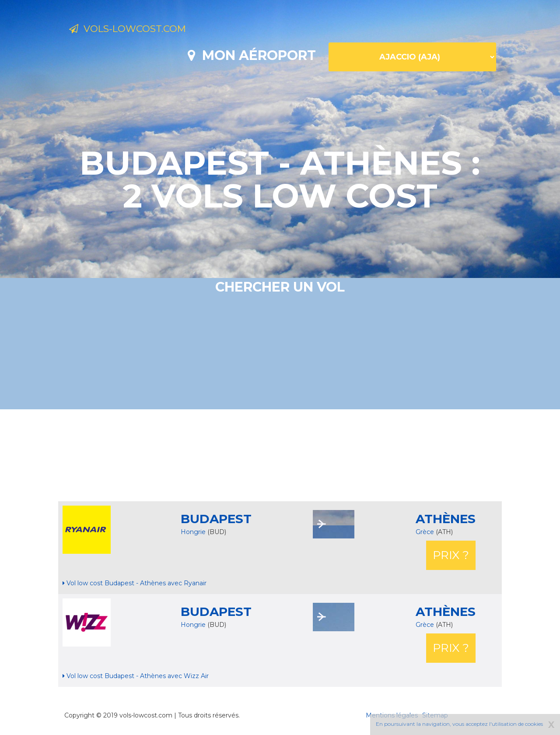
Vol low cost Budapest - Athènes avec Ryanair (135, 583)
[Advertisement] (280, 455)
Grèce (426, 532)
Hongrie (193, 532)
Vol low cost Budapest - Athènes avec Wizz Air (136, 676)
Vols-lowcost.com (140, 30)
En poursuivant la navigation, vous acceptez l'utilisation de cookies (459, 724)
